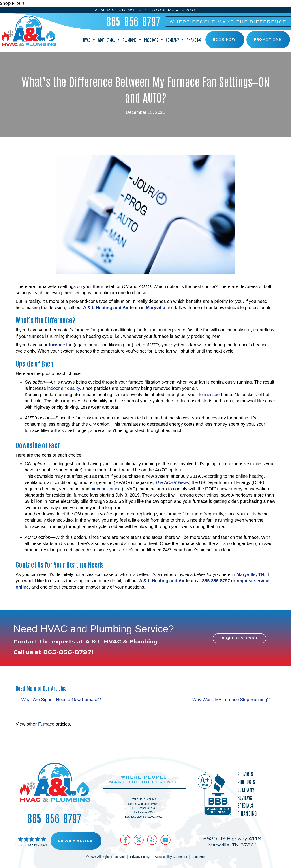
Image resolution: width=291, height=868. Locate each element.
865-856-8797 (134, 21)
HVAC (90, 40)
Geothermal (109, 40)
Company (175, 40)
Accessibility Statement (171, 857)
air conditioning (106, 489)
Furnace (46, 724)
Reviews (245, 797)
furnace (57, 345)
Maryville (156, 308)
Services (245, 774)
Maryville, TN (250, 574)
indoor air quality (63, 388)
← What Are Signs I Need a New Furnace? (58, 700)
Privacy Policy (140, 857)
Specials (245, 805)
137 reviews (37, 845)
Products (154, 40)
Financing (194, 40)
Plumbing (132, 40)
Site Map (198, 857)
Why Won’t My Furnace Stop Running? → (234, 700)
